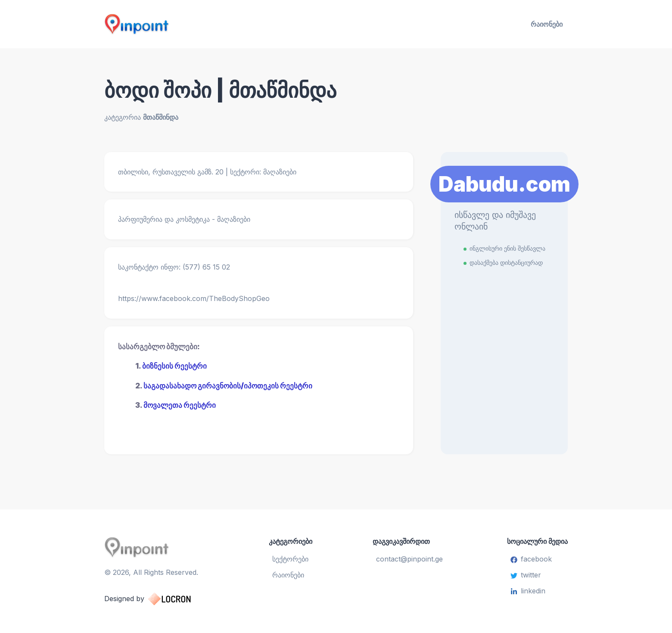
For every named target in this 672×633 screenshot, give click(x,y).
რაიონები (547, 24)
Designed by (156, 599)
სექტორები (290, 559)
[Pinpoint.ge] (179, 24)
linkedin (528, 591)
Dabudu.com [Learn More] (504, 184)
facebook (531, 559)
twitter (526, 575)
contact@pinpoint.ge (409, 559)
